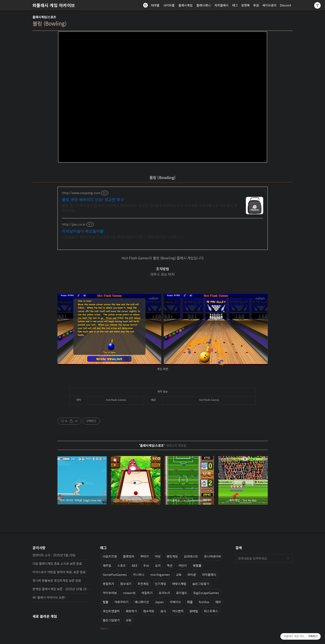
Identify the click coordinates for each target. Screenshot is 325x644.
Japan (159, 602)
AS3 (135, 565)
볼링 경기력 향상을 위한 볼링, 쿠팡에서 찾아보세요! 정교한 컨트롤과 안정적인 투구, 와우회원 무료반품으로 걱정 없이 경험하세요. (150, 208)
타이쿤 (192, 575)
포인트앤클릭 (111, 611)
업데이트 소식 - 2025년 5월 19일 (54, 555)
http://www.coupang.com (81, 193)
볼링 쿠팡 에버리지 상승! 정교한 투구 (93, 199)
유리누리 (164, 593)
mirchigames (160, 575)
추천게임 (143, 584)
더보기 (104, 628)
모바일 (194, 611)
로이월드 (182, 593)
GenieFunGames (115, 575)
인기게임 (160, 584)
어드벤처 (178, 611)
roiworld (129, 593)
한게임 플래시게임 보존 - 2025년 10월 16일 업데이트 (61, 589)
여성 (158, 556)
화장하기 (131, 611)
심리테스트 (191, 556)
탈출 (106, 602)
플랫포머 (129, 556)
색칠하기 (147, 593)
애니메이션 (142, 602)
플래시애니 (203, 5)
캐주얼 (107, 565)
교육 (179, 575)
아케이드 (175, 602)
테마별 (155, 5)
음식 (163, 611)
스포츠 (122, 565)
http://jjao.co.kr (74, 224)
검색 (288, 558)
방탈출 (197, 565)
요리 (158, 565)
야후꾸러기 (122, 602)
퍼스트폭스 (211, 611)
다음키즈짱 (110, 556)
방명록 (246, 5)
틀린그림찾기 (111, 620)
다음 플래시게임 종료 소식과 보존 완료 (57, 563)
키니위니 (139, 575)
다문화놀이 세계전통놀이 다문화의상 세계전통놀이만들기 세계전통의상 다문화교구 (123, 237)
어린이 (183, 565)
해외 (218, 602)
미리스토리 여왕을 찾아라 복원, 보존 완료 (59, 572)
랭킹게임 (172, 556)
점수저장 (149, 611)
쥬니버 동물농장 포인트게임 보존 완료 (57, 580)
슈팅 (129, 620)
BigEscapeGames (206, 593)
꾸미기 (145, 556)
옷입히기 (108, 584)
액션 (170, 565)
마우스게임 (179, 584)
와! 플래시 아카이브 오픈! (49, 597)
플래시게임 (185, 5)
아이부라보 (110, 593)
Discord (285, 5)
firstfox (204, 602)
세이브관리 (269, 5)
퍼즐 (190, 602)
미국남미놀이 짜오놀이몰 (83, 231)
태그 (235, 5)
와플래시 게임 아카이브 (54, 5)
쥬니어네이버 (212, 556)
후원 (256, 5)
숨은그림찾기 (201, 584)
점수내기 (126, 584)
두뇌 (146, 565)
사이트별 (169, 5)
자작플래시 (221, 5)
